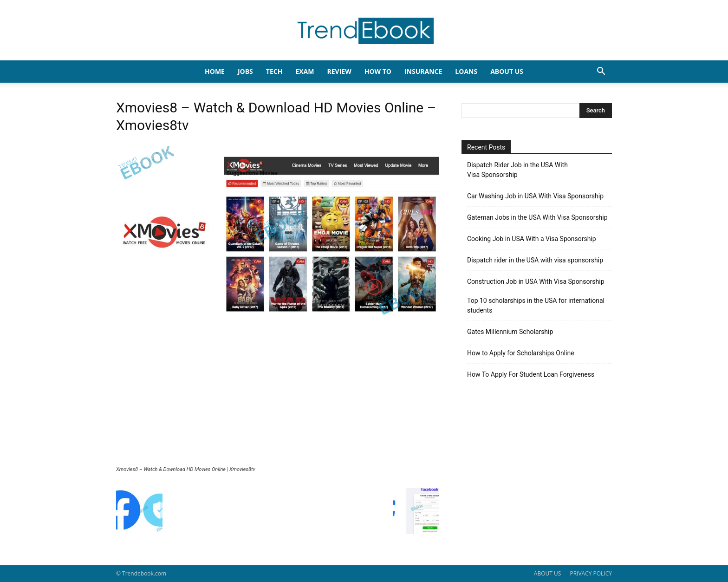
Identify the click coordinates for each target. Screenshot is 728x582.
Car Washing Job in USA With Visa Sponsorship (535, 196)
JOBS (245, 71)
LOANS (466, 71)
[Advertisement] (278, 397)
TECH (274, 71)
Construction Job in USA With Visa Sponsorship (536, 281)
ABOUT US (547, 573)
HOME (215, 71)
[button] (601, 72)
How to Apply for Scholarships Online (521, 353)
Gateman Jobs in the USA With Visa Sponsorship (537, 217)
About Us (507, 71)
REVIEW (339, 71)
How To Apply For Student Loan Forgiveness (531, 374)
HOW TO (378, 71)
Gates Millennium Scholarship (510, 332)
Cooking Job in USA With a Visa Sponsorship (532, 239)
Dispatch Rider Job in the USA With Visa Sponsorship (517, 170)
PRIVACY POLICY (591, 573)
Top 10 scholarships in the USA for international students (536, 305)
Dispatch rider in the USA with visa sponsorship (535, 260)
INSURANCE (423, 71)
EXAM (305, 71)
